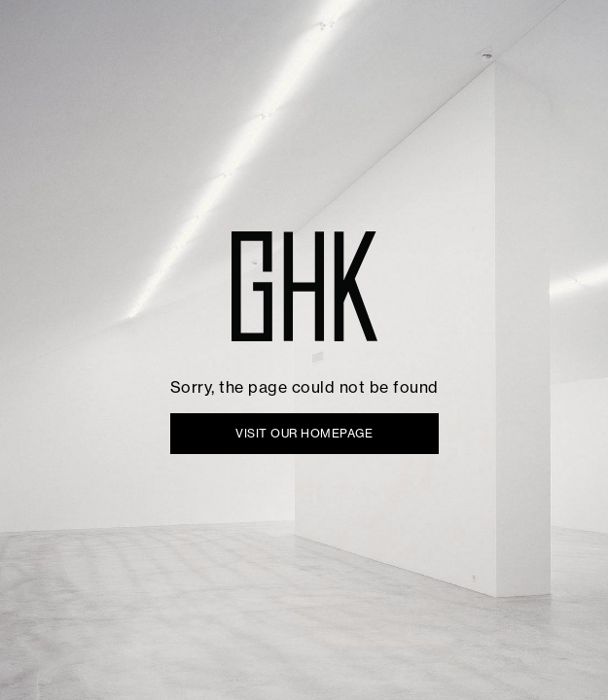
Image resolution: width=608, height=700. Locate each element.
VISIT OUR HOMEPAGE (304, 433)
